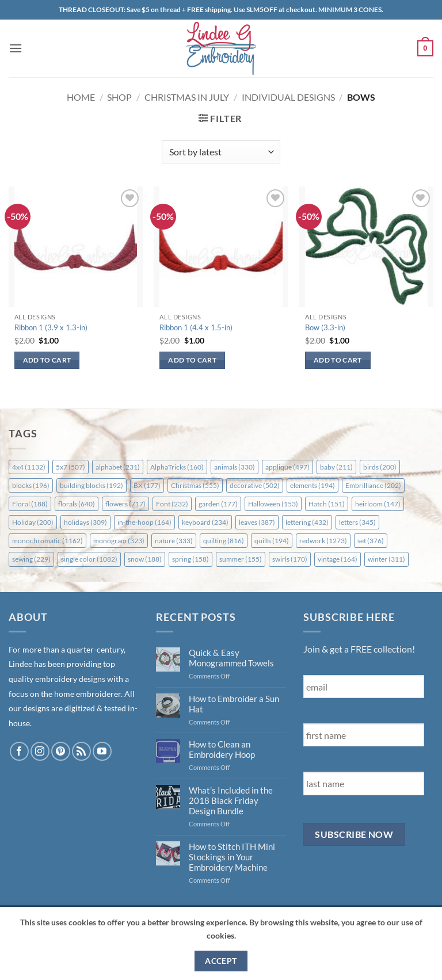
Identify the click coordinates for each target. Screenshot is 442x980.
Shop (119, 97)
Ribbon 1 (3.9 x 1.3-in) (51, 327)
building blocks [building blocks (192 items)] (92, 485)
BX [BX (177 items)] (147, 485)
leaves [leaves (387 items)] (257, 522)
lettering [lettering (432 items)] (307, 522)
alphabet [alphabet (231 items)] (118, 467)
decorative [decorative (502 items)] (255, 485)
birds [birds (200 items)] (380, 467)
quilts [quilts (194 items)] (272, 541)
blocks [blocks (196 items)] (31, 485)
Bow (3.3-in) (325, 327)
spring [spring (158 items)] (190, 559)
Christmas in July (187, 97)
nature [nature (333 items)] (174, 541)
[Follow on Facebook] (19, 751)
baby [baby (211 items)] (336, 467)
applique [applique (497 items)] (287, 467)
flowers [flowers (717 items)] (125, 504)
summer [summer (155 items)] (241, 559)
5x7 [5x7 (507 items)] (71, 467)
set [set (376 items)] (371, 541)
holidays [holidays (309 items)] (85, 522)
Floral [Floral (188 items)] (30, 504)
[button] (16, 48)
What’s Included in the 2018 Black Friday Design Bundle (231, 800)
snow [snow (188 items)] (145, 559)
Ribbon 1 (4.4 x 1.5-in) (196, 327)
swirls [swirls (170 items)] (290, 559)
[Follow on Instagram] (40, 751)
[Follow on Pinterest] (61, 751)
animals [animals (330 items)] (235, 467)
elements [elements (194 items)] (313, 485)
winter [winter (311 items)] (386, 559)
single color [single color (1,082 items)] (89, 559)
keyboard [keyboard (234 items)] (205, 522)
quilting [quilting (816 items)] (224, 541)
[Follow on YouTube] (102, 751)
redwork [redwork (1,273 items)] (323, 541)
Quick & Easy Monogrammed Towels (231, 658)
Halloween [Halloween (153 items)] (273, 504)
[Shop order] (221, 152)
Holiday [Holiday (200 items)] (33, 522)
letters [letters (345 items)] (357, 522)
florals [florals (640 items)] (77, 504)
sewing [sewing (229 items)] (31, 559)
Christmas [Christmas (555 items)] (195, 485)
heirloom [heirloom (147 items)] (378, 504)
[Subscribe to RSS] (81, 751)
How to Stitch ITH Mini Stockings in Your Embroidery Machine (232, 857)
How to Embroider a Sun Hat (234, 704)
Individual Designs (288, 97)
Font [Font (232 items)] (172, 504)
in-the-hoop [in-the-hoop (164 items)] (144, 522)
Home (81, 97)
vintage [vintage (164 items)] (338, 559)
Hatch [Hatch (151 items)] (327, 504)
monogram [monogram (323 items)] (119, 541)
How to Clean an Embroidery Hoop (222, 749)
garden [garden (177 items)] (218, 504)
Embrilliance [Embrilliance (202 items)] (373, 485)
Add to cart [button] (47, 360)
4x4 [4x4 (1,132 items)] (29, 467)
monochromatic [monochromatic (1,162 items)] (47, 541)
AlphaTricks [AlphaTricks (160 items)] (177, 467)
